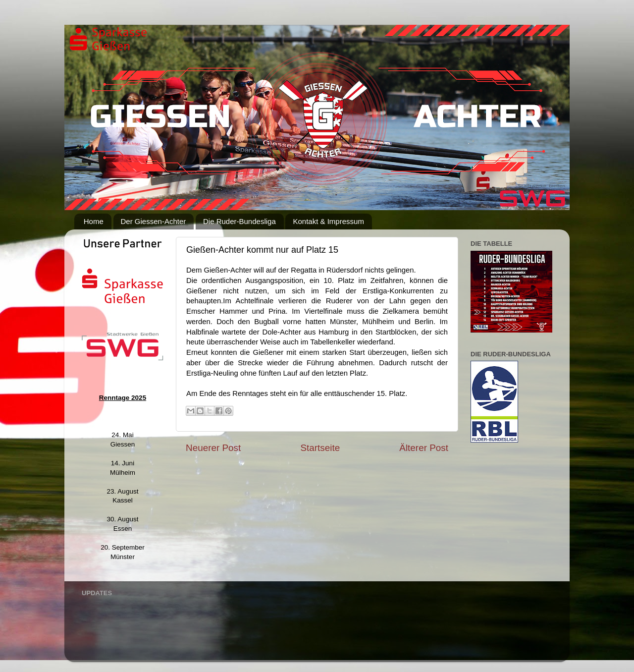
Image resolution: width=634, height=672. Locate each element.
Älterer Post (424, 448)
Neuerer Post (213, 448)
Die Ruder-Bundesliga (239, 221)
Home (94, 221)
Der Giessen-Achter (154, 221)
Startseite (320, 448)
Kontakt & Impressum (328, 221)
